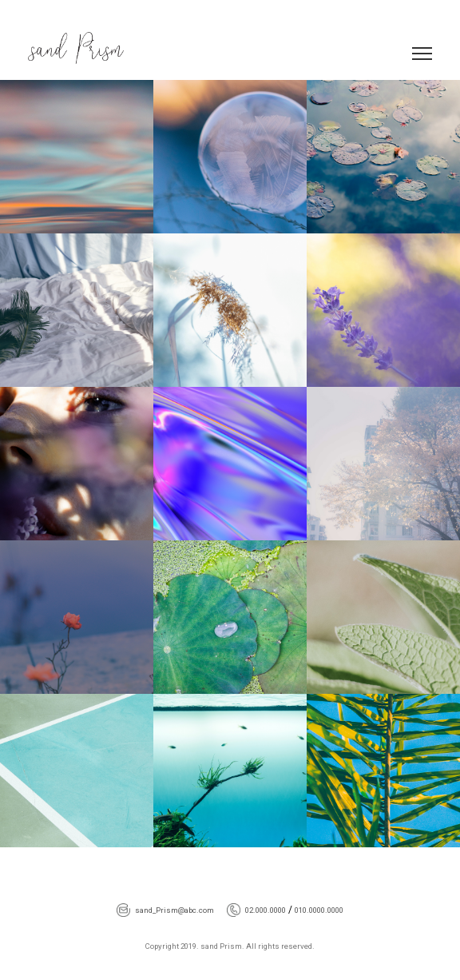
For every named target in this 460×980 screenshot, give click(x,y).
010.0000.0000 (319, 910)
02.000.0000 (266, 910)
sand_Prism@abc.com (174, 910)
